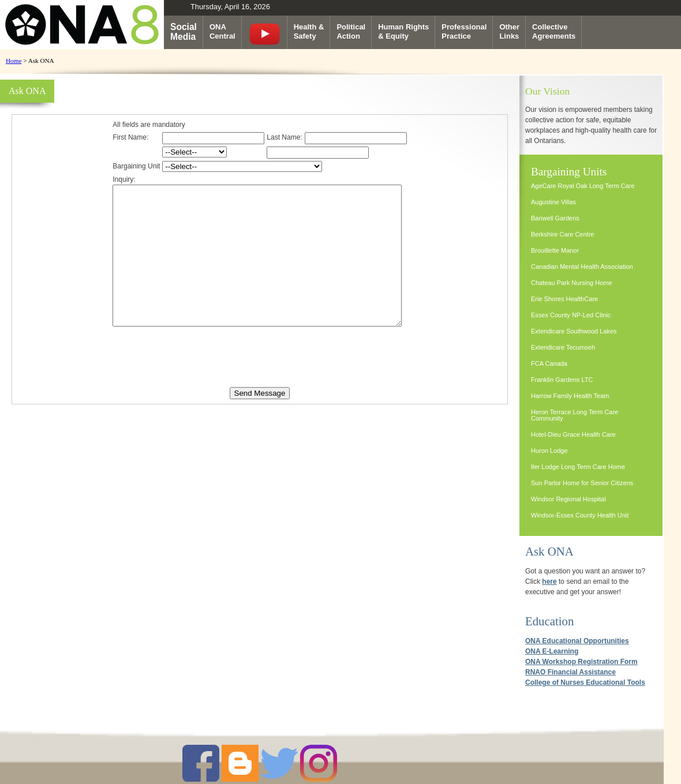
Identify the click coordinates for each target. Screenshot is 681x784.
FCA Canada (549, 363)
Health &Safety (309, 31)
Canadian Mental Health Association (582, 267)
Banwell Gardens (555, 218)
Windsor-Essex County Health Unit (580, 515)
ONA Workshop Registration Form (581, 662)
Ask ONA (549, 551)
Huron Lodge (549, 451)
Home (14, 61)
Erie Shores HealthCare (564, 299)
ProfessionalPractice (464, 31)
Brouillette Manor (555, 250)
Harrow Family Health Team (570, 396)
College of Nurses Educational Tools (585, 682)
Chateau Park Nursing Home (572, 283)
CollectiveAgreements (554, 31)
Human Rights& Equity (403, 31)
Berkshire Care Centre (562, 234)
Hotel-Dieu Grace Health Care (573, 434)
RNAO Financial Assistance (570, 672)
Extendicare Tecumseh (563, 347)
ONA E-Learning (552, 651)
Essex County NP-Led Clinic (571, 315)
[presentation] (260, 382)
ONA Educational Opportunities (577, 641)
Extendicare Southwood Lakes (574, 331)
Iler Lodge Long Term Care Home (578, 467)
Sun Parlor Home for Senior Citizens (582, 483)
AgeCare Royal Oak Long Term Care (583, 186)
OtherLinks (509, 31)
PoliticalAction (351, 31)
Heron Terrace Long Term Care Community (575, 415)
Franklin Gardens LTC (562, 380)
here (549, 582)
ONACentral (222, 31)
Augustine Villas (553, 202)
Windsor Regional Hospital (568, 499)
